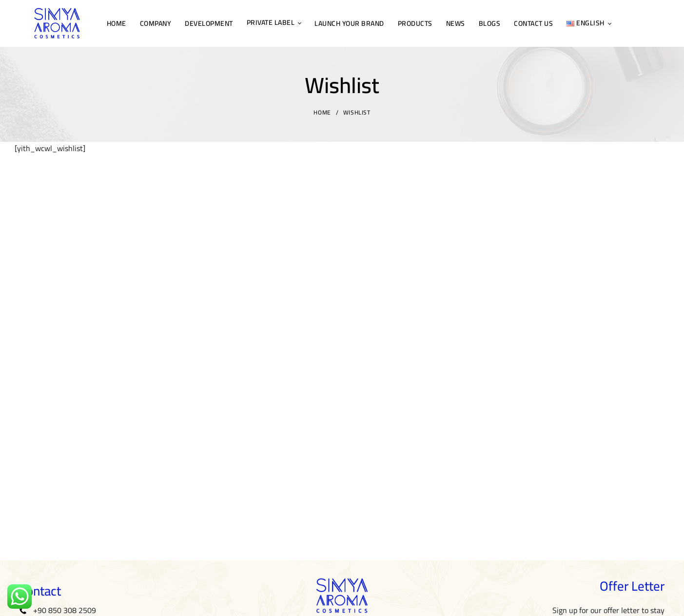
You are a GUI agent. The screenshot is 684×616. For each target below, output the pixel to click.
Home (322, 112)
